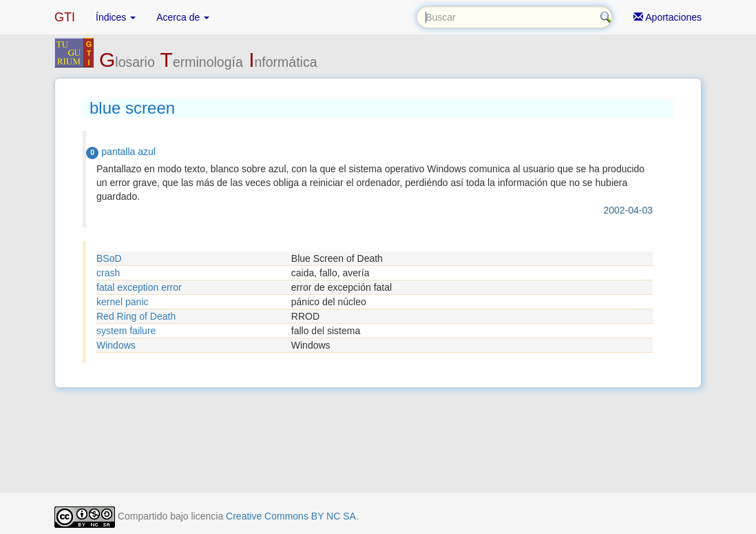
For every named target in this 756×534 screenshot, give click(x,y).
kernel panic (123, 302)
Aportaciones (668, 17)
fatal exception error (139, 287)
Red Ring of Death (136, 316)
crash (108, 273)
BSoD (109, 258)
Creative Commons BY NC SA (291, 516)
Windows (116, 345)
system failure (126, 331)
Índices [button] (116, 17)
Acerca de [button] (183, 17)
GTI (65, 17)
